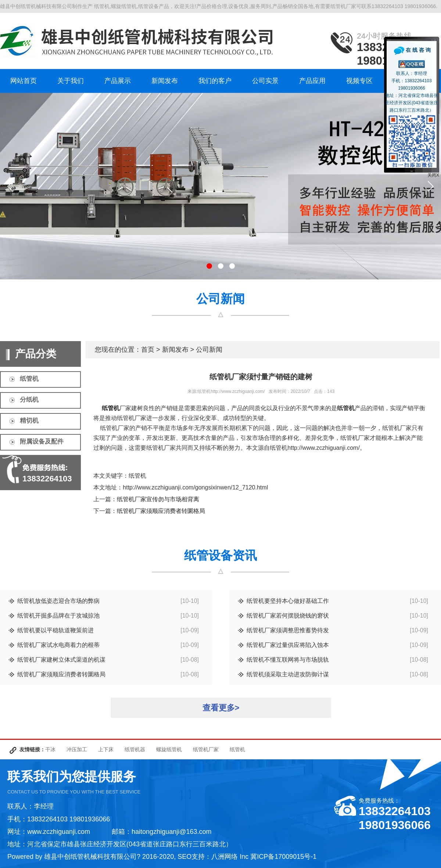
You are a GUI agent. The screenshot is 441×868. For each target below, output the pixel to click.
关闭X (433, 175)
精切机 (29, 421)
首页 (148, 350)
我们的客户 (215, 81)
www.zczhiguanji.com (59, 832)
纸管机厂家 (206, 749)
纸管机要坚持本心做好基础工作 (288, 601)
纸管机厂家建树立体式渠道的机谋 (61, 660)
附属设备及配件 (42, 442)
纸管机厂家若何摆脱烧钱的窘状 (288, 616)
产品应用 (312, 81)
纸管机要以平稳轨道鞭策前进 (55, 630)
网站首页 (24, 81)
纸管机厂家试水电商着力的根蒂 (58, 645)
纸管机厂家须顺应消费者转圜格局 (161, 511)
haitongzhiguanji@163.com (171, 832)
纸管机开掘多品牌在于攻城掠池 (58, 616)
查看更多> (221, 708)
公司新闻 (209, 350)
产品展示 (118, 81)
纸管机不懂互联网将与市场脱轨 (288, 660)
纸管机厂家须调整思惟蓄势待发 (288, 630)
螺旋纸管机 (169, 749)
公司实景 (265, 81)
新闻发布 (165, 81)
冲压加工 (77, 749)
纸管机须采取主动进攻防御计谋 (288, 674)
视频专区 (359, 81)
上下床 (106, 749)
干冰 (50, 749)
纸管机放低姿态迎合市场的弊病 (58, 601)
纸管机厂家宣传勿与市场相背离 (158, 499)
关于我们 (71, 81)
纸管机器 (135, 749)
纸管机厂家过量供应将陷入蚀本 (288, 645)
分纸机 (29, 400)
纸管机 (29, 379)
